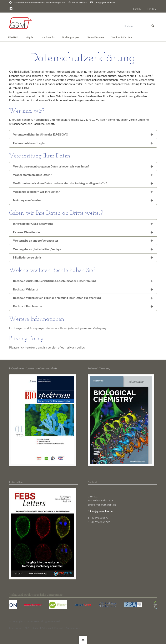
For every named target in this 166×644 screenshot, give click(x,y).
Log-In (151, 9)
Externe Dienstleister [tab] (27, 232)
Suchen (153, 26)
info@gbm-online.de (105, 3)
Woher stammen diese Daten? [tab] (32, 175)
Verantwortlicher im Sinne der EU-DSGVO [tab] (41, 134)
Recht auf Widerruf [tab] (26, 289)
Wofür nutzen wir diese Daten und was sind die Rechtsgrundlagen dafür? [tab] (60, 183)
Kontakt (58, 628)
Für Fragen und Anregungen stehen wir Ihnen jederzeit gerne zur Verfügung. (58, 328)
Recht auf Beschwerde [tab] (27, 306)
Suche (36, 628)
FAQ (27, 628)
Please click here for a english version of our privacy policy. (47, 347)
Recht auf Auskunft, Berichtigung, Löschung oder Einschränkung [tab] (55, 281)
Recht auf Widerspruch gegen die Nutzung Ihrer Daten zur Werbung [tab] (57, 298)
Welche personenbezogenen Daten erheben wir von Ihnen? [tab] (51, 166)
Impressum (15, 628)
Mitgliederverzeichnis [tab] (27, 257)
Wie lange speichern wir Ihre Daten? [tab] (36, 192)
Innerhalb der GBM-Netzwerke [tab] (33, 224)
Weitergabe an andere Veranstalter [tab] (36, 240)
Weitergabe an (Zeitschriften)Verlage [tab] (37, 249)
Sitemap (46, 628)
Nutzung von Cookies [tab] (27, 200)
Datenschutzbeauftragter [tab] (29, 143)
